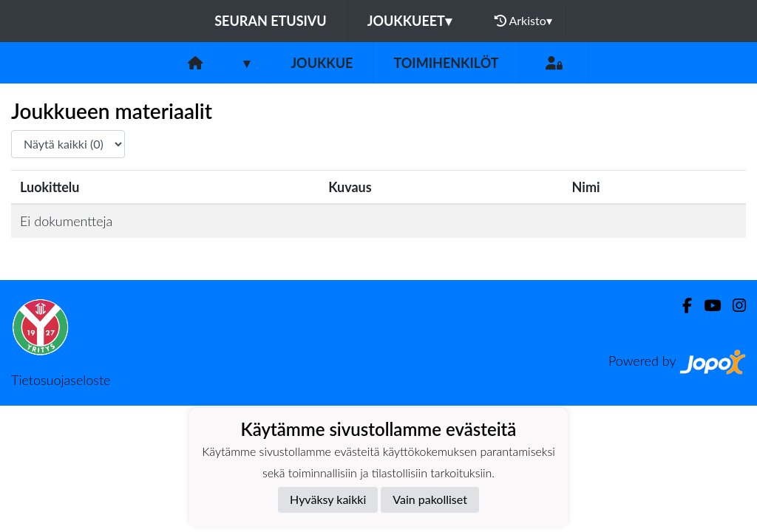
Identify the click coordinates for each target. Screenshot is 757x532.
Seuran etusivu (271, 21)
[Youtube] (706, 306)
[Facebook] (681, 306)
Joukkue (322, 63)
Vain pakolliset (430, 499)
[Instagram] (733, 306)
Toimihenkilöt (446, 63)
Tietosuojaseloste (61, 380)
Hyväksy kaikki (328, 499)
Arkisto (523, 21)
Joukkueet (410, 21)
